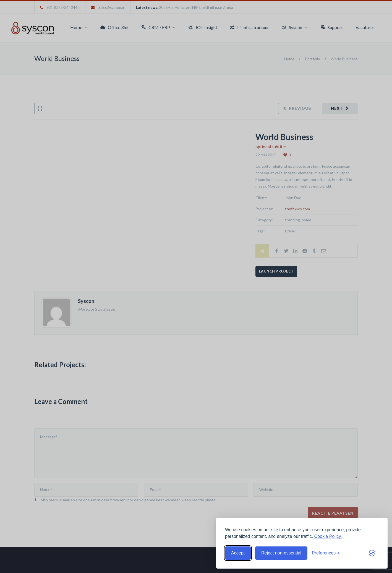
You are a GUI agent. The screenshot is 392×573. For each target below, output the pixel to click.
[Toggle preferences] (326, 553)
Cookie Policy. (328, 536)
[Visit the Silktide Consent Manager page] (372, 553)
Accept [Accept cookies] (238, 553)
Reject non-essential (281, 553)
